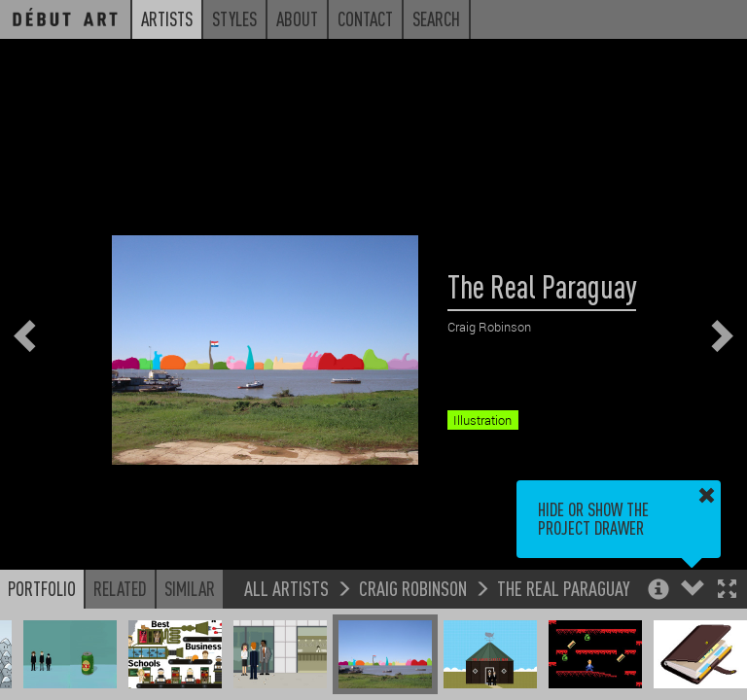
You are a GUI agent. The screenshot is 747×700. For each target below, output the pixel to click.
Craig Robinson (413, 588)
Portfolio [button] (42, 588)
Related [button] (120, 588)
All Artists (286, 588)
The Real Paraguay (564, 588)
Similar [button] (190, 588)
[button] (727, 591)
